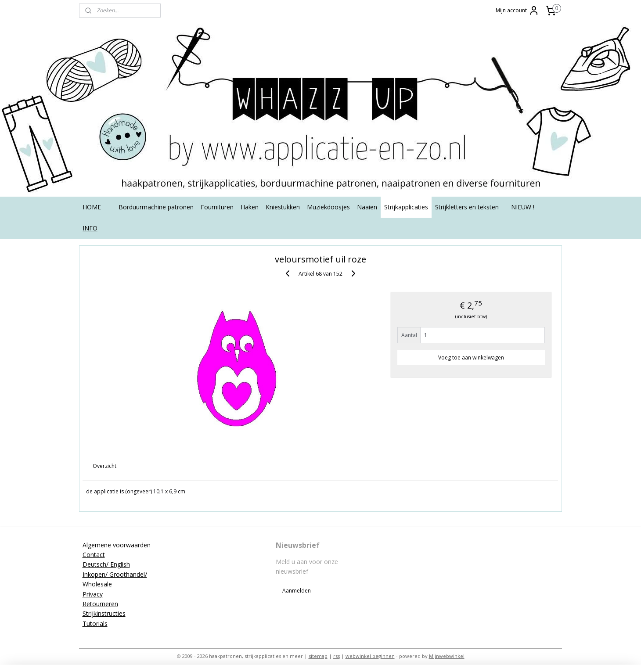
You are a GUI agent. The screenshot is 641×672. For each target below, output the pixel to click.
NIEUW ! (523, 207)
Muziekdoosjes (328, 207)
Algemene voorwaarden (117, 545)
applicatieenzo (493, 545)
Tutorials (95, 623)
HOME (92, 207)
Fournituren (217, 207)
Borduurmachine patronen (156, 207)
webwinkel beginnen (370, 656)
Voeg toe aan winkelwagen (471, 358)
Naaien (367, 207)
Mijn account (517, 11)
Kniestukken (283, 207)
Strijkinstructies (104, 613)
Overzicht (105, 466)
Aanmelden (297, 591)
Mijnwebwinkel (447, 656)
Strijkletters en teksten (467, 207)
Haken (250, 207)
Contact (94, 555)
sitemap (318, 656)
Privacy (93, 594)
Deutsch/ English (106, 564)
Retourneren (100, 604)
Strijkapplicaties (406, 207)
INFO (90, 228)
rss (337, 656)
